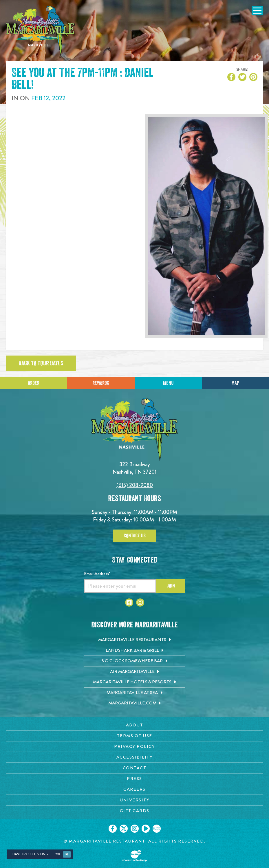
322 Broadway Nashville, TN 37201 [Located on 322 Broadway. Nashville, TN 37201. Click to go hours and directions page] (135, 468)
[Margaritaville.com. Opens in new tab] (135, 703)
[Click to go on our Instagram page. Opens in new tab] (135, 829)
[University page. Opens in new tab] (134, 800)
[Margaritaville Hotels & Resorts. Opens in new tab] (135, 682)
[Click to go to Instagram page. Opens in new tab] (140, 603)
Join (171, 586)
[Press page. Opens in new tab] (134, 779)
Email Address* (97, 574)
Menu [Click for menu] (168, 383)
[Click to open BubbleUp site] (135, 856)
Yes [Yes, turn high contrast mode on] (57, 854)
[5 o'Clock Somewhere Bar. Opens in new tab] (135, 661)
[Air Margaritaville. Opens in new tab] (135, 672)
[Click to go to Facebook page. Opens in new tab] (129, 603)
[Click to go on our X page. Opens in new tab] (124, 829)
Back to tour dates (41, 363)
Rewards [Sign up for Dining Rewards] (101, 383)
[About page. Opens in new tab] (134, 725)
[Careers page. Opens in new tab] (134, 789)
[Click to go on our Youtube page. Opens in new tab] (146, 829)
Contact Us (135, 536)
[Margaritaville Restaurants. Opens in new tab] (135, 640)
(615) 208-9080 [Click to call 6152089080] (135, 485)
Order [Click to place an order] (34, 383)
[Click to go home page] (41, 31)
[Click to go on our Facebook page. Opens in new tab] (113, 829)
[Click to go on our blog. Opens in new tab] (157, 829)
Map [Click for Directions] (235, 383)
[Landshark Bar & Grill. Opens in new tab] (135, 651)
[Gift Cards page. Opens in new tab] (134, 811)
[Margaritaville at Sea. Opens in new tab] (135, 693)
